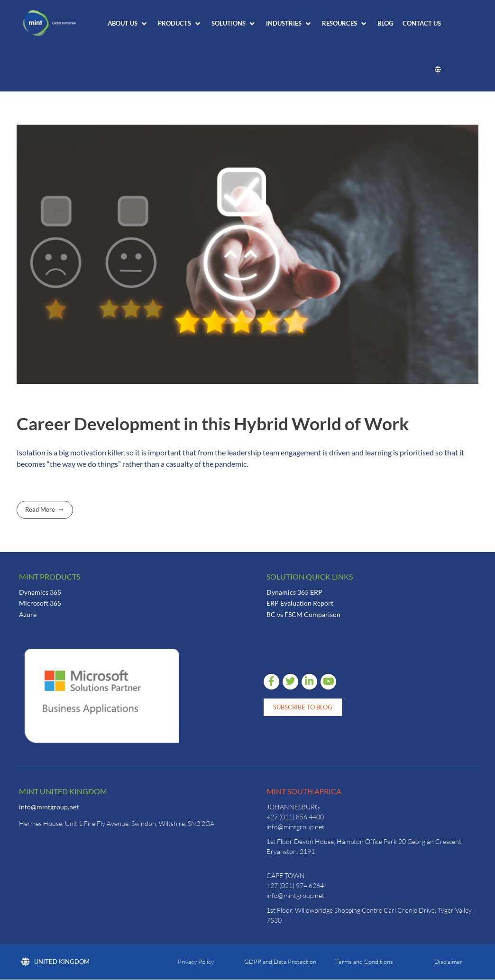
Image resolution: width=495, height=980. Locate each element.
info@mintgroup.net (49, 807)
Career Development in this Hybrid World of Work (213, 424)
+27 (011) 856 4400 (295, 817)
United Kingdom (55, 962)
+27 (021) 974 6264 (295, 885)
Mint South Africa (304, 791)
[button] (128, 24)
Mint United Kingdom (63, 791)
